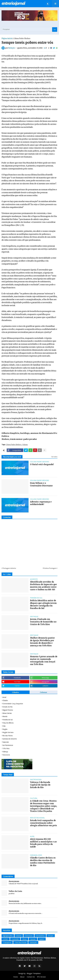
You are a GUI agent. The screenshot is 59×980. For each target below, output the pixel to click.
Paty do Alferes (8, 723)
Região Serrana (8, 732)
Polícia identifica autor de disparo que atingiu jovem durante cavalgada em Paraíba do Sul (43, 604)
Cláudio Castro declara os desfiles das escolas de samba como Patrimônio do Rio (43, 862)
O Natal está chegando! (42, 464)
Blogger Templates (34, 973)
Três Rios (6, 748)
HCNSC (6, 939)
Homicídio (15, 939)
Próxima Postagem (50, 568)
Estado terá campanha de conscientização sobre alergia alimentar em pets (43, 823)
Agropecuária (8, 936)
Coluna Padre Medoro (22, 38)
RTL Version (41, 977)
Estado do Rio (8, 707)
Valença (5, 752)
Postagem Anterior (9, 568)
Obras (24, 939)
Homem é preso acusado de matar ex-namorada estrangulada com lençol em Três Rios (44, 660)
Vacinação (33, 942)
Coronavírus (40, 936)
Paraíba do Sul (8, 720)
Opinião (33, 939)
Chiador (5, 700)
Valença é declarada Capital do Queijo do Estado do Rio (40, 785)
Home (16, 977)
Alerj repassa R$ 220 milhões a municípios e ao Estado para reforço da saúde (43, 843)
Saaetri (42, 939)
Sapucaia (6, 742)
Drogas (51, 936)
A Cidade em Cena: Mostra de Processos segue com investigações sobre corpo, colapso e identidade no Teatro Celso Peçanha (44, 806)
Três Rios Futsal (21, 942)
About (22, 977)
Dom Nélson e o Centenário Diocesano (41, 484)
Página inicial (7, 38)
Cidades (15, 692)
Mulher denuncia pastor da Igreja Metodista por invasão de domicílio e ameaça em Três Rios (42, 642)
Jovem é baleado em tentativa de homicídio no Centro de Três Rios (43, 622)
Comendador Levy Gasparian (13, 704)
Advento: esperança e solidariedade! (41, 503)
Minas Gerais (7, 713)
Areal (4, 697)
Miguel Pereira (8, 710)
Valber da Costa (15, 891)
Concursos (29, 936)
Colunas (25, 445)
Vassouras (6, 755)
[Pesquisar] (29, 29)
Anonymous (14, 881)
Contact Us (31, 977)
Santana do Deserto (10, 739)
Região (5, 729)
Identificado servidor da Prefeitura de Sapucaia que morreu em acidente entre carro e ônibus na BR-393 (43, 586)
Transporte (7, 942)
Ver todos (54, 457)
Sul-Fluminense (8, 745)
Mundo (5, 716)
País (4, 726)
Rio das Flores (8, 736)
